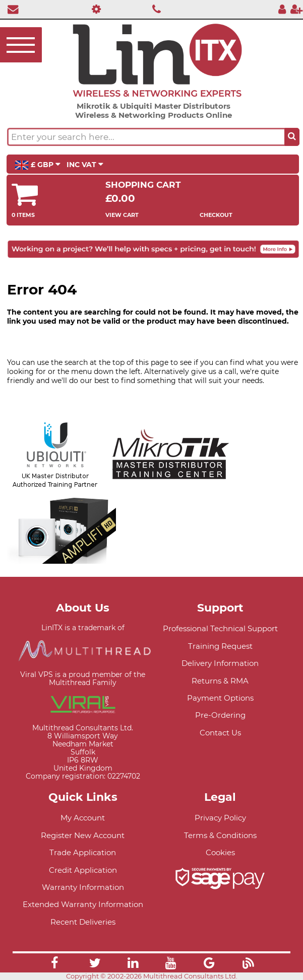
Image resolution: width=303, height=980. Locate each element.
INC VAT (85, 165)
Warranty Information (83, 887)
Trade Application (83, 852)
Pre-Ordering (220, 715)
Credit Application (83, 870)
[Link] (54, 964)
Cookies (220, 852)
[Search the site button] (292, 137)
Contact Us (220, 733)
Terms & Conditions (220, 835)
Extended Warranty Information (83, 904)
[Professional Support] (94, 9)
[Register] (296, 9)
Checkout (216, 215)
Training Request (220, 646)
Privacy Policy (220, 818)
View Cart (122, 215)
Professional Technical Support (220, 628)
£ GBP (38, 165)
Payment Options (220, 698)
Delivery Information (220, 663)
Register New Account (83, 835)
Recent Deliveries (83, 922)
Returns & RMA (220, 681)
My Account (83, 818)
